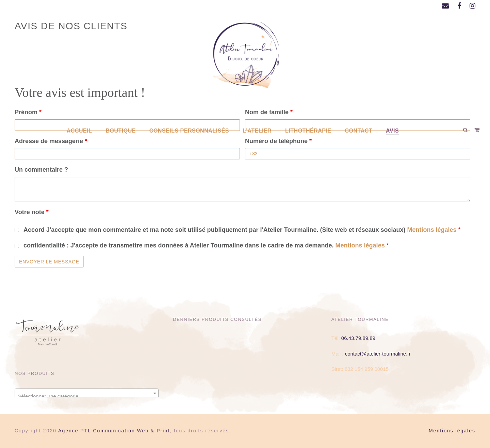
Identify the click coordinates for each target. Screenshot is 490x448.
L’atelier (257, 131)
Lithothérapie (308, 131)
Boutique (120, 131)
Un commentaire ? (41, 170)
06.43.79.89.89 (358, 338)
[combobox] (87, 393)
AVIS (392, 131)
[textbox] (87, 396)
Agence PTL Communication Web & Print (114, 431)
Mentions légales (433, 230)
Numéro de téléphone (278, 141)
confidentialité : (205, 245)
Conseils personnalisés (189, 131)
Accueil (79, 131)
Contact (359, 131)
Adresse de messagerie (51, 141)
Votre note (32, 212)
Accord (241, 230)
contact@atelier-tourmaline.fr (378, 354)
